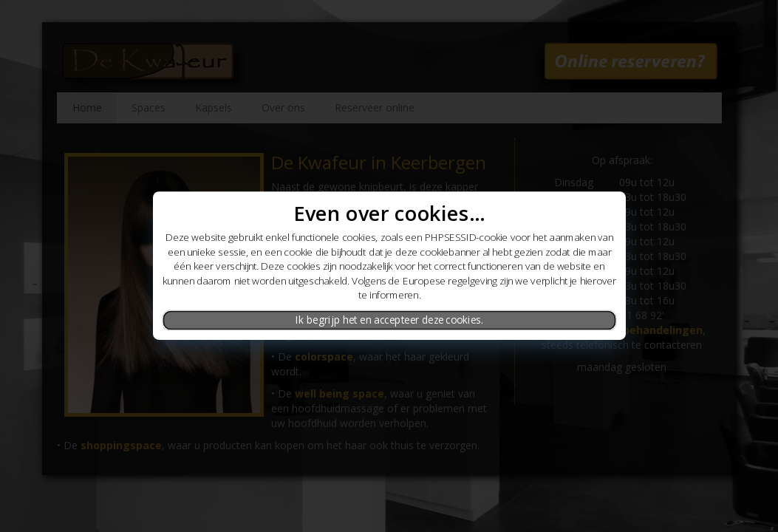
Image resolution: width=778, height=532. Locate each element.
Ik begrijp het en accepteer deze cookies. (389, 320)
